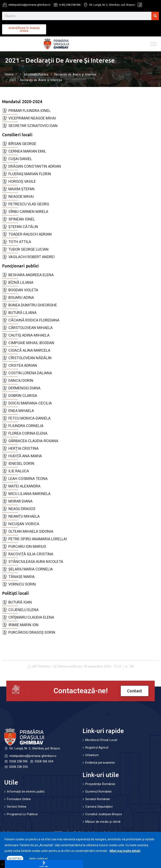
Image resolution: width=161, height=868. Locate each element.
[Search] (155, 16)
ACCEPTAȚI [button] (15, 859)
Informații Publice (36, 74)
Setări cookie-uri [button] (38, 859)
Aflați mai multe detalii (125, 851)
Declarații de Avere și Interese (75, 74)
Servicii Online (17, 807)
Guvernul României (98, 792)
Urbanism (92, 755)
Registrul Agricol (97, 748)
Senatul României (98, 799)
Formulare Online (19, 799)
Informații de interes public (26, 792)
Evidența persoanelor (100, 763)
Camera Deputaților (99, 807)
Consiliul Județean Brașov (104, 814)
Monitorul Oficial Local (101, 740)
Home (9, 74)
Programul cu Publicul (22, 814)
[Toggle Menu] (153, 44)
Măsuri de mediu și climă (103, 822)
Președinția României (100, 784)
